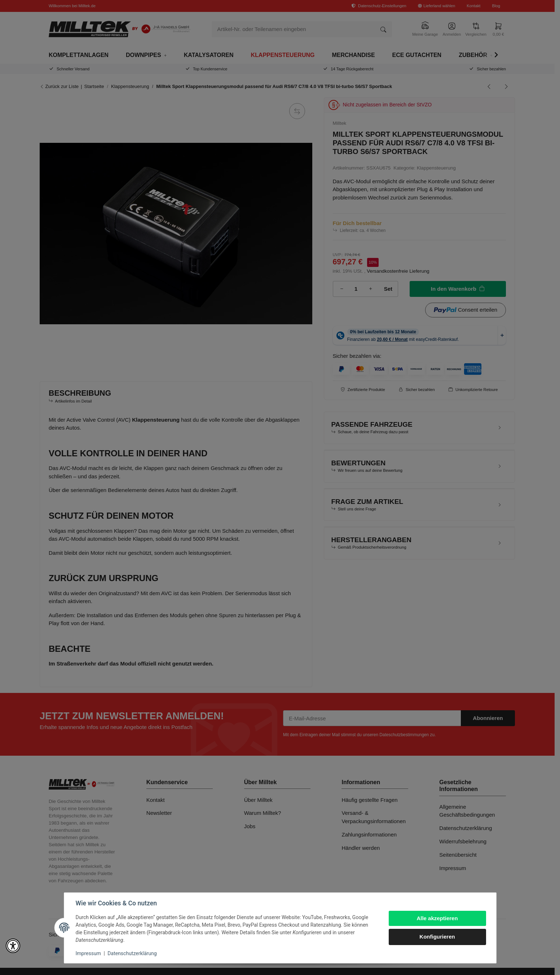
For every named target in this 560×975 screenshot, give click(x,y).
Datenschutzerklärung (132, 953)
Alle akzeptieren (437, 918)
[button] (13, 946)
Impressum (88, 953)
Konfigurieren (437, 937)
